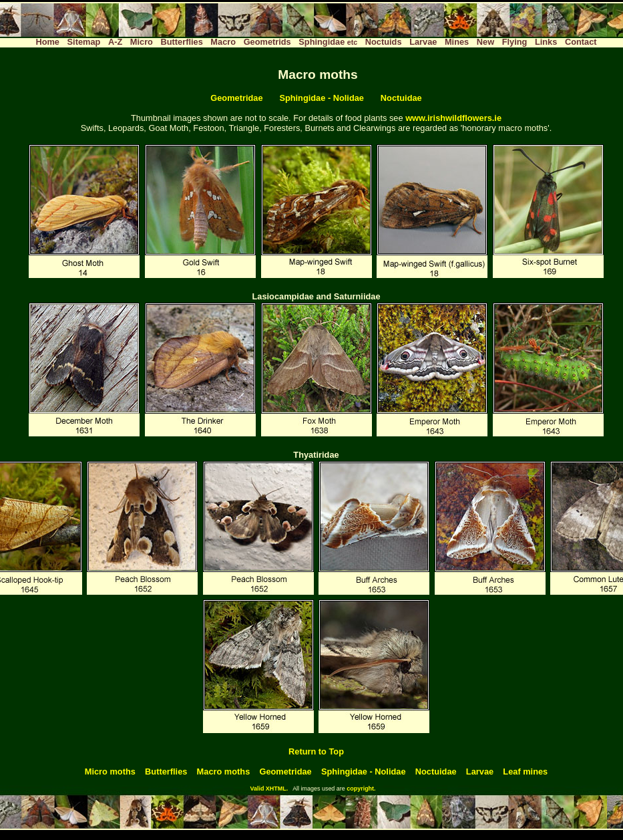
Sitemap (84, 42)
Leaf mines (525, 772)
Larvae (423, 42)
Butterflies (182, 42)
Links (546, 42)
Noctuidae (401, 98)
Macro (223, 42)
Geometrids (267, 42)
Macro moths (224, 772)
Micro (142, 42)
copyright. (361, 789)
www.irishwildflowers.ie (453, 118)
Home (47, 42)
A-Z (115, 42)
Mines (457, 42)
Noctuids (384, 42)
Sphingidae (328, 42)
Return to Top (316, 751)
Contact (581, 42)
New (485, 42)
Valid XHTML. (269, 789)
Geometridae (236, 98)
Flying (515, 42)
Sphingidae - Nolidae (322, 98)
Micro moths (110, 772)
